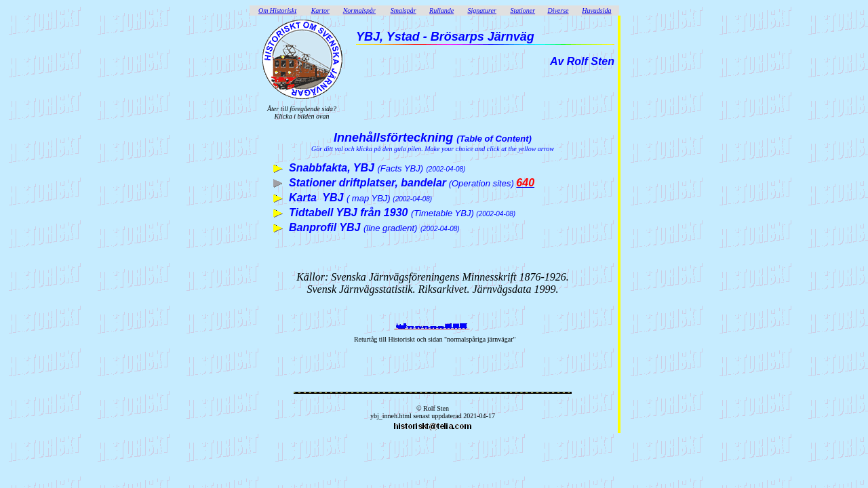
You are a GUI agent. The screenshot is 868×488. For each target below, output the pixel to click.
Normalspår (359, 11)
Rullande (441, 11)
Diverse (558, 11)
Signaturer (482, 11)
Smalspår (403, 11)
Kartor (320, 11)
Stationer (522, 11)
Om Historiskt (277, 11)
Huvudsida (596, 11)
